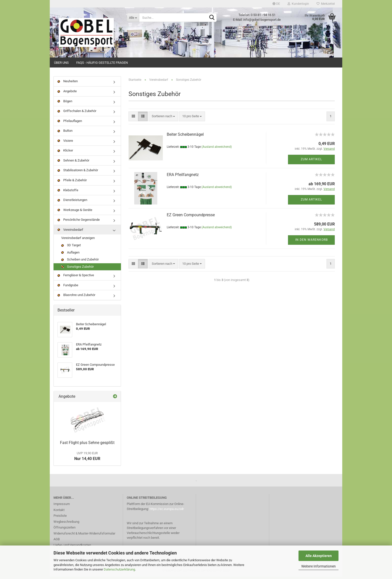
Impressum (62, 506)
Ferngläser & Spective (76, 278)
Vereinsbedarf (70, 232)
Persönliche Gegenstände (79, 222)
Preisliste (60, 518)
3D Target (71, 248)
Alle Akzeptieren (319, 556)
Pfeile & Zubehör (72, 183)
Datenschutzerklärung (119, 569)
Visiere (65, 143)
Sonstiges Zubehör (77, 269)
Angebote (67, 94)
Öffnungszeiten (64, 530)
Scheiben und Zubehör (80, 262)
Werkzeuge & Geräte (75, 212)
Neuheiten (68, 84)
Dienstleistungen (72, 202)
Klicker (65, 153)
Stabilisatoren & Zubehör (78, 173)
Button (65, 133)
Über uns (61, 63)
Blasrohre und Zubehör (76, 297)
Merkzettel (326, 4)
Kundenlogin (298, 4)
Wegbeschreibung (66, 524)
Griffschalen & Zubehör (77, 113)
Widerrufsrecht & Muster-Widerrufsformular (84, 536)
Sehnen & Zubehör (73, 163)
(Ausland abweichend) (217, 149)
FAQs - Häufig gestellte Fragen (102, 63)
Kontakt (59, 512)
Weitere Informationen (318, 566)
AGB (57, 542)
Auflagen (70, 255)
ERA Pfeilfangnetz (183, 177)
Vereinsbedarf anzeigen (78, 240)
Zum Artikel (311, 162)
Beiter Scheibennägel (185, 137)
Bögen (65, 103)
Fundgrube (68, 287)
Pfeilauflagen (70, 123)
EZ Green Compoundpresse (191, 217)
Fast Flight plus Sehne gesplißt (87, 445)
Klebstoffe (68, 192)
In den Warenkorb (311, 242)
